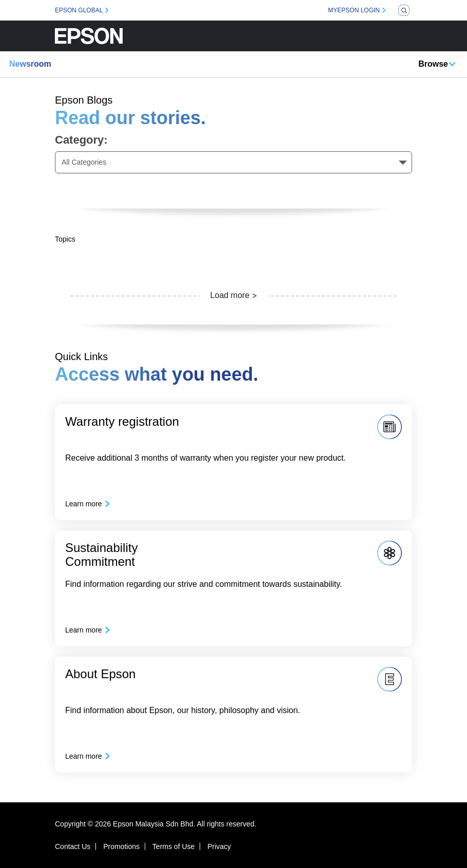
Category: (81, 140)
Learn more (84, 504)
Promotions (121, 846)
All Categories (84, 162)
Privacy (219, 846)
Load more (230, 295)
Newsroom (30, 64)
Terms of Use (173, 846)
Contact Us (73, 846)
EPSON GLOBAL (79, 10)
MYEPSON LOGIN (354, 10)
